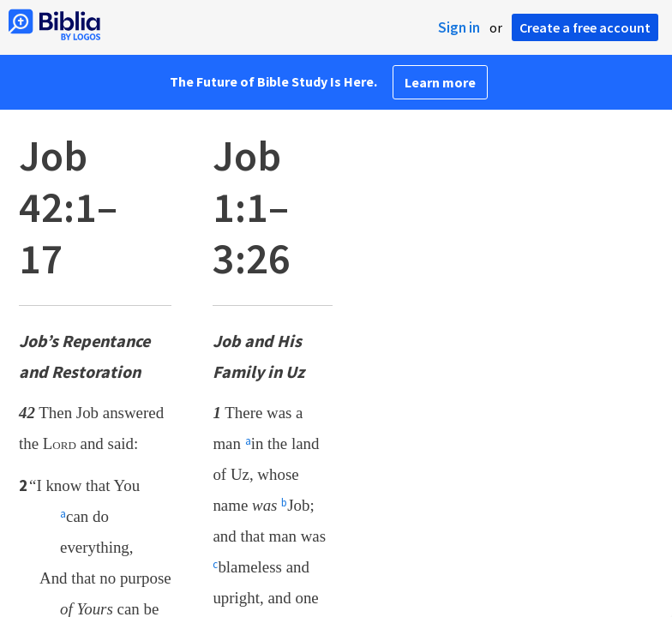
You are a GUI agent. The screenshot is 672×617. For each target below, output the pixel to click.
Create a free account (585, 27)
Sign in (459, 27)
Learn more (440, 82)
